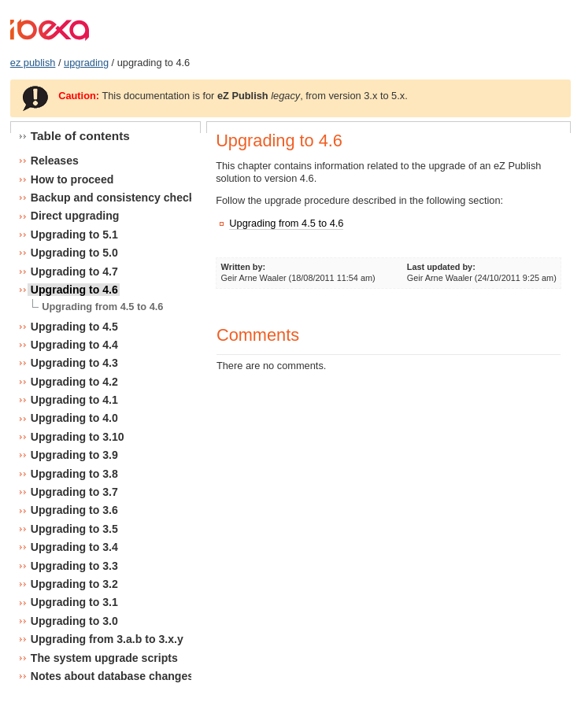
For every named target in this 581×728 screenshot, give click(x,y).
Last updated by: (441, 267)
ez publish (33, 63)
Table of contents (80, 136)
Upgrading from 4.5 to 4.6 (286, 223)
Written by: (244, 267)
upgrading (86, 63)
